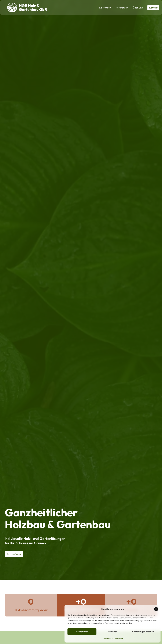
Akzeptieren (82, 632)
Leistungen (105, 8)
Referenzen (122, 8)
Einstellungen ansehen (143, 632)
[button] (156, 609)
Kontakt (153, 8)
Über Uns (138, 8)
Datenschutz (108, 638)
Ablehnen (112, 632)
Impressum (119, 638)
